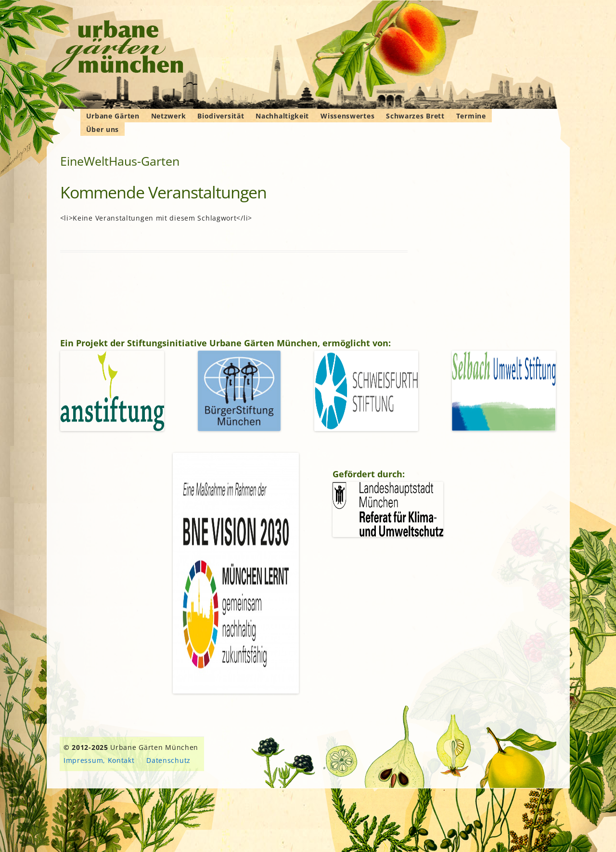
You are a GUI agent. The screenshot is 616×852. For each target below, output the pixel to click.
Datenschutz (168, 760)
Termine (471, 116)
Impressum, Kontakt (99, 760)
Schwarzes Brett (415, 116)
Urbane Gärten (113, 116)
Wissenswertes (347, 116)
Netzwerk (169, 116)
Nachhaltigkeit (282, 116)
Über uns (103, 129)
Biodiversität (221, 116)
